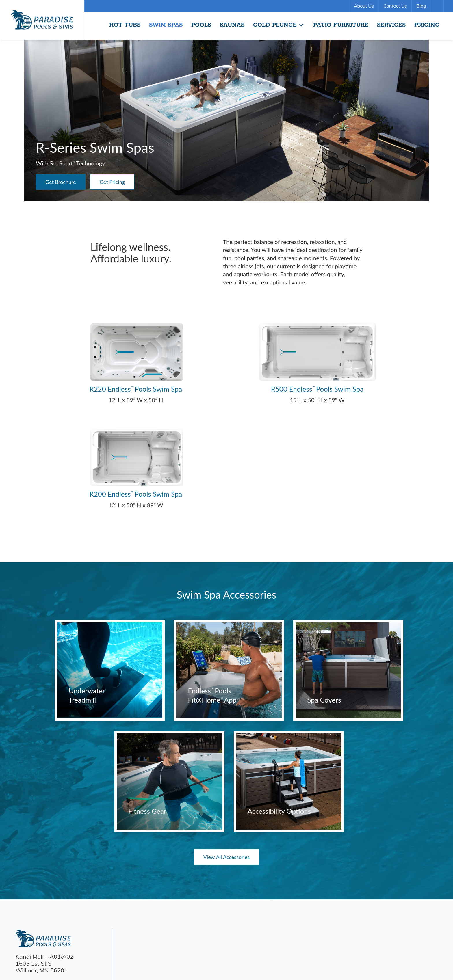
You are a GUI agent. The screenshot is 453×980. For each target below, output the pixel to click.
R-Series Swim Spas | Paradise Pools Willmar (42, 20)
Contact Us (395, 6)
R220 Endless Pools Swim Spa (136, 389)
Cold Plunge (279, 25)
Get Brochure (61, 182)
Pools (201, 25)
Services (391, 25)
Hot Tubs (125, 25)
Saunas (232, 25)
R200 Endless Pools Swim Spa (136, 494)
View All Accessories (227, 857)
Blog (421, 6)
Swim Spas (166, 25)
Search (438, 6)
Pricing (427, 25)
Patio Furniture (341, 25)
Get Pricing (112, 182)
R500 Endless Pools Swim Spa (317, 389)
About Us (364, 6)
